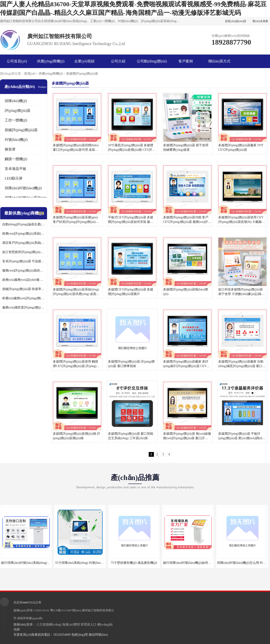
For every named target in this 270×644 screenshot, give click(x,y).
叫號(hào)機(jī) (16, 140)
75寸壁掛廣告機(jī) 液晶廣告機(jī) (134, 563)
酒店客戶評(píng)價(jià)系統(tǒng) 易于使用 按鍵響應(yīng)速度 (24, 243)
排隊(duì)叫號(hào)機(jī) (23, 188)
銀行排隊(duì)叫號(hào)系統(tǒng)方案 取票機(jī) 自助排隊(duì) (44, 563)
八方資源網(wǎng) (49, 625)
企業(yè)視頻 (84, 61)
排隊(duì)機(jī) (16, 101)
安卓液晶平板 (16, 169)
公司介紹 (118, 61)
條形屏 (10, 149)
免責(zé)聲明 (71, 625)
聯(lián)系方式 (219, 61)
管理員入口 (88, 625)
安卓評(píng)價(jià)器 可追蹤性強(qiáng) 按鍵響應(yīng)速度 (24, 261)
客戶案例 (186, 61)
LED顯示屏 (14, 178)
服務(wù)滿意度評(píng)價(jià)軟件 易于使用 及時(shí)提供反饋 (24, 307)
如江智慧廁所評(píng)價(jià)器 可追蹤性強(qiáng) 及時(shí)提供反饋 (24, 252)
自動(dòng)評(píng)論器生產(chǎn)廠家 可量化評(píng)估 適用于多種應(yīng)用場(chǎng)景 (24, 224)
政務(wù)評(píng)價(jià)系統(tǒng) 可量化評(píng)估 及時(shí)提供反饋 (24, 234)
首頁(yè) (30, 74)
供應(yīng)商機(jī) (51, 61)
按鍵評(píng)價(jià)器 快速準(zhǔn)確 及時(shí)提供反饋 (24, 289)
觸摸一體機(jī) (16, 159)
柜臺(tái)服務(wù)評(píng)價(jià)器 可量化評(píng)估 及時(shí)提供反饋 (24, 298)
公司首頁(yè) (17, 61)
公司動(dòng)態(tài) (152, 61)
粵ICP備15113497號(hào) (66, 610)
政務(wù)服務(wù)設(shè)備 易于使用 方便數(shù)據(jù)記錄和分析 (24, 280)
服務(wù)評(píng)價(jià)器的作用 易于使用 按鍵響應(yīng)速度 (24, 271)
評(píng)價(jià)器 (18, 111)
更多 (42, 213)
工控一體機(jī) (16, 120)
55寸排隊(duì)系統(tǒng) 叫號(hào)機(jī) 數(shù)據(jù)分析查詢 (97, 563)
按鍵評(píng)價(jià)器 (21, 130)
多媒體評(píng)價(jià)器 (82, 74)
